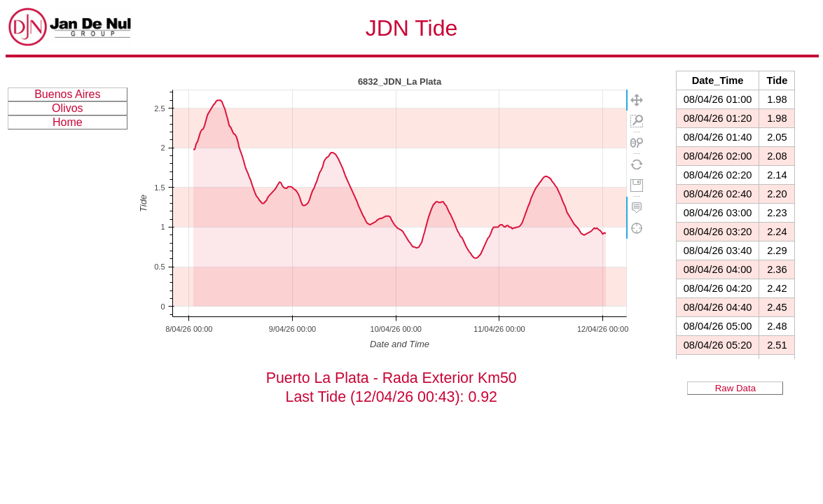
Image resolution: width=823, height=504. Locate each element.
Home (68, 122)
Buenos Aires (67, 94)
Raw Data (736, 388)
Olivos (67, 108)
